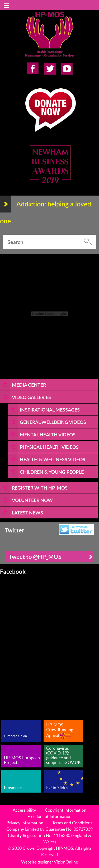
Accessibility (24, 810)
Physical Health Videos (49, 447)
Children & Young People (52, 472)
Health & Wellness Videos (53, 459)
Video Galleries (31, 397)
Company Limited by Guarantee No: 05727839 (49, 829)
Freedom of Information (49, 816)
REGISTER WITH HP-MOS (40, 488)
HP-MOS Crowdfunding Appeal (60, 730)
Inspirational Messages (50, 410)
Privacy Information (25, 823)
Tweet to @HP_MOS (35, 557)
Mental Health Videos (48, 434)
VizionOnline (66, 862)
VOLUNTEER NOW (32, 500)
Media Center (29, 385)
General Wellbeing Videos (53, 422)
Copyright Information (66, 810)
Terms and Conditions (72, 823)
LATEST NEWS (27, 512)
